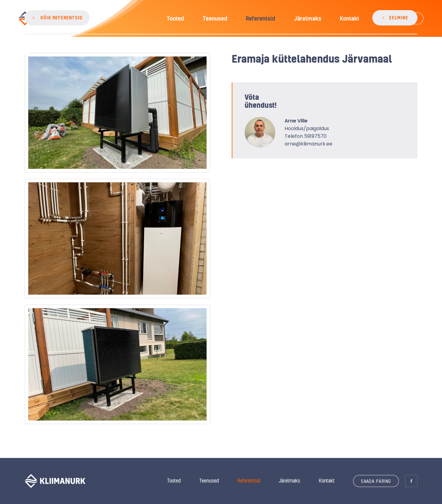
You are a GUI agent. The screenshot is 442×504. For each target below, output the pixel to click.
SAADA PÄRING (376, 481)
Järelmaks (289, 481)
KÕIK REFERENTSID (62, 18)
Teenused (209, 481)
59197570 (315, 136)
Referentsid (249, 481)
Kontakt (327, 481)
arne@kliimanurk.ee (308, 144)
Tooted (174, 481)
